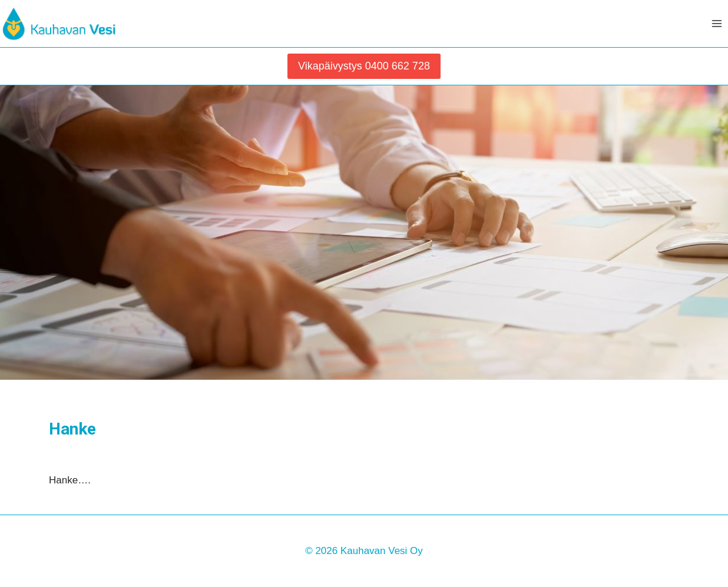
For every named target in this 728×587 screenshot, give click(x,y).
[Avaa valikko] (717, 23)
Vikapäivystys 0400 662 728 (364, 66)
